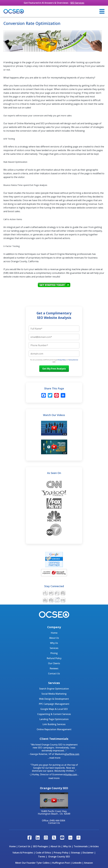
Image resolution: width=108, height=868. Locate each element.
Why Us (54, 643)
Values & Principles (23, 853)
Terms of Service (73, 360)
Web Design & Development (54, 699)
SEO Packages (40, 846)
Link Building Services (54, 724)
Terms (42, 857)
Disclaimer (88, 853)
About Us (54, 638)
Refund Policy (54, 658)
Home (54, 633)
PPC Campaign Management (54, 704)
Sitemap (76, 853)
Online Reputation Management (54, 729)
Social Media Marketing (54, 694)
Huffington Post (61, 863)
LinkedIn (77, 863)
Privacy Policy (62, 360)
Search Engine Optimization (54, 689)
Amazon (88, 863)
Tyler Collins (43, 863)
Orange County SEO (59, 857)
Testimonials (81, 846)
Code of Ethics (43, 853)
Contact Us (54, 674)
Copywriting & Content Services (54, 714)
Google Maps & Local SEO (54, 709)
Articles (94, 846)
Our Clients (54, 663)
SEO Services (77, 3)
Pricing (54, 653)
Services (54, 648)
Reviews (54, 668)
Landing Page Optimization (54, 719)
